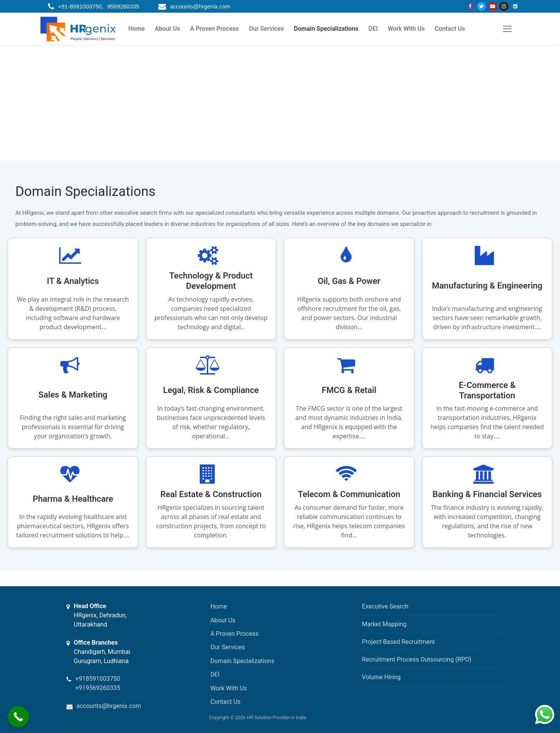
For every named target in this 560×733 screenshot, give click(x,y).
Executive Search (385, 606)
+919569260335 (98, 688)
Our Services (228, 647)
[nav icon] (507, 29)
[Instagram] (504, 6)
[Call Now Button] (18, 717)
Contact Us (226, 702)
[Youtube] (493, 6)
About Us (223, 620)
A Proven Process (235, 634)
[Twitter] (481, 6)
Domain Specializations (243, 661)
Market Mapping (384, 624)
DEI (215, 674)
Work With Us (229, 688)
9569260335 (123, 6)
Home (219, 606)
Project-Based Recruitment (398, 642)
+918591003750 (98, 679)
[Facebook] (470, 6)
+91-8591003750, (81, 6)
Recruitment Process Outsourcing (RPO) (417, 659)
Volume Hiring (381, 677)
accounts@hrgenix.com (200, 6)
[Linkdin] (515, 6)
